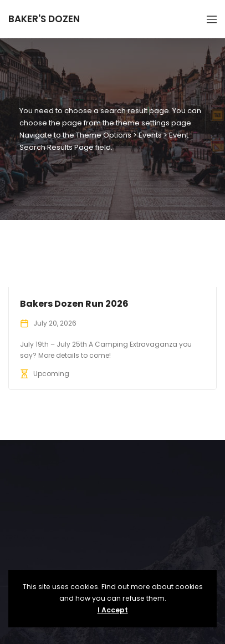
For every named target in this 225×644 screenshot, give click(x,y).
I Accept (113, 610)
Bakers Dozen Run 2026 (74, 304)
